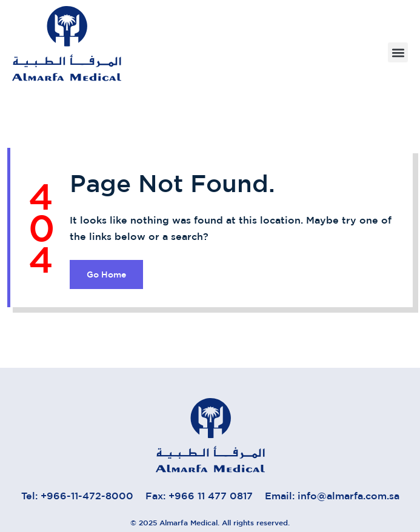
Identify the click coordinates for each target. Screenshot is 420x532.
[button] (398, 52)
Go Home (106, 274)
